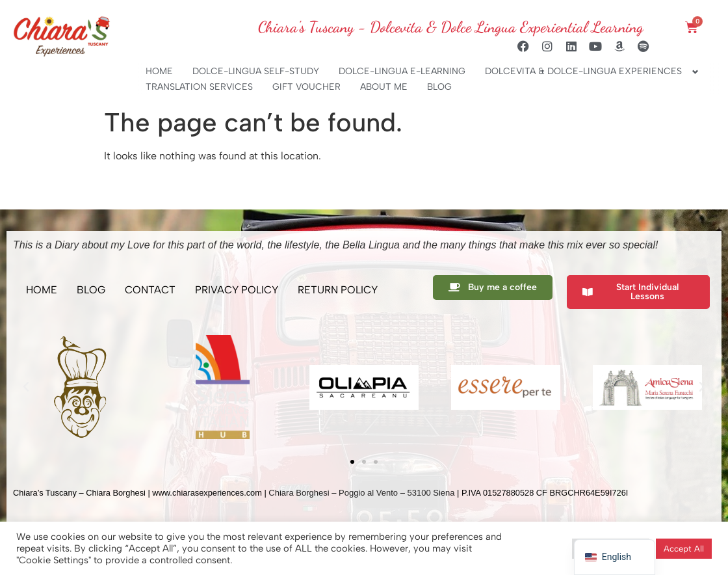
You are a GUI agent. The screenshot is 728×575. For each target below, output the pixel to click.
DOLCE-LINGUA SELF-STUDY (256, 71)
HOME (159, 71)
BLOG (439, 87)
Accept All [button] (684, 549)
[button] (26, 387)
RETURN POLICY (338, 290)
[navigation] (615, 557)
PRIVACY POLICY (237, 290)
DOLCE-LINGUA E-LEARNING (402, 71)
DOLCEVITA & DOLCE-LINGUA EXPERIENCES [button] (583, 71)
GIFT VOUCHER (306, 87)
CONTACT (150, 290)
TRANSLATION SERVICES (199, 87)
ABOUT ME (384, 87)
